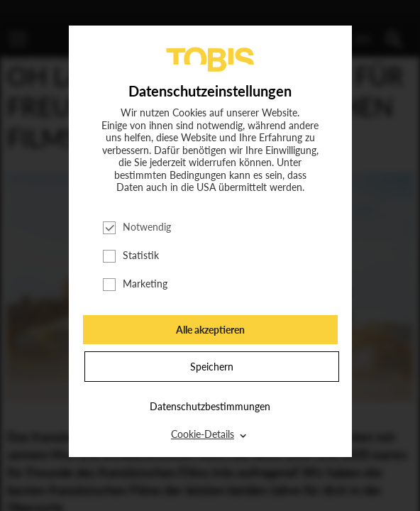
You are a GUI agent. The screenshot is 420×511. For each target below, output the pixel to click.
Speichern (212, 367)
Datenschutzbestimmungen (210, 406)
